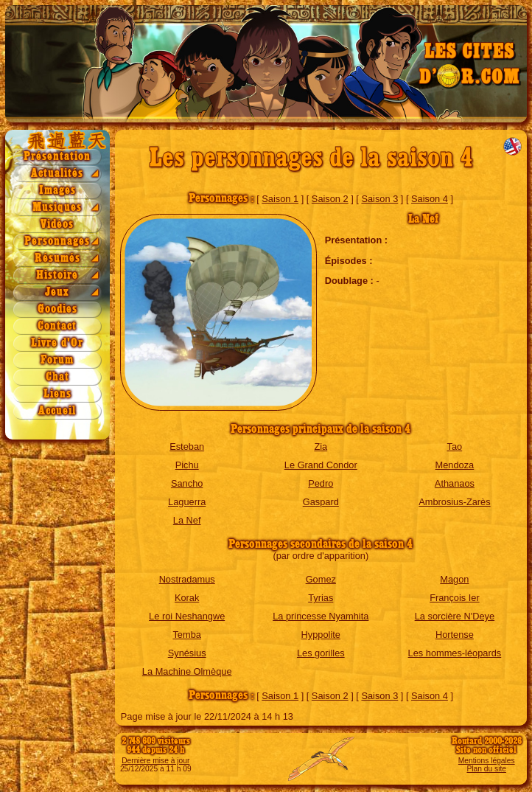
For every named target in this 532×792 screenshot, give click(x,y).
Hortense (455, 635)
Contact (57, 326)
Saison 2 (330, 199)
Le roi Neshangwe (187, 616)
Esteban (187, 447)
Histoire (57, 275)
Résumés (57, 258)
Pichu (187, 465)
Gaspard (321, 502)
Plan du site (486, 769)
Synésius (187, 653)
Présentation (57, 157)
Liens (57, 394)
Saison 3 (379, 199)
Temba (186, 635)
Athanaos (455, 483)
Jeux (57, 292)
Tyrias (321, 598)
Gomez (321, 579)
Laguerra (187, 502)
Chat (57, 377)
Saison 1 (280, 199)
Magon (454, 579)
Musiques (57, 208)
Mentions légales (487, 761)
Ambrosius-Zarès (454, 502)
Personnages (57, 242)
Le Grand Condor (321, 465)
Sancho (187, 483)
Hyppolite (321, 635)
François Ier (455, 598)
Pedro (321, 483)
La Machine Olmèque (187, 671)
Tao (455, 447)
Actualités (57, 174)
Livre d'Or (57, 343)
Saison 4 (430, 199)
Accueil (57, 411)
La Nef (187, 520)
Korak (187, 598)
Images (57, 191)
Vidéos (57, 225)
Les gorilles (321, 653)
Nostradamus (187, 579)
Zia (321, 447)
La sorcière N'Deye (455, 616)
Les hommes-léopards (455, 653)
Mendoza (455, 465)
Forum (57, 360)
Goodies (57, 309)
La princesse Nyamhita (321, 616)
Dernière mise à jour (155, 761)
